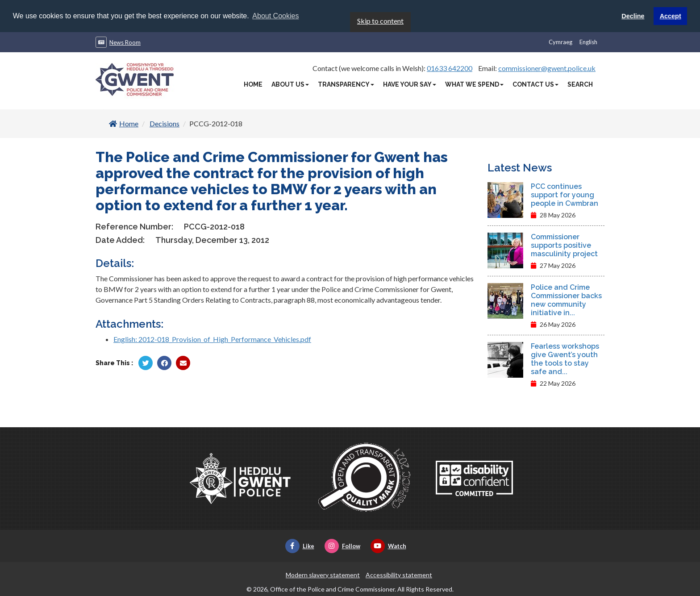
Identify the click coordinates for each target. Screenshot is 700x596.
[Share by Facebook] (164, 363)
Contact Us (535, 84)
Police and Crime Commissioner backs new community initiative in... (566, 300)
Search (580, 84)
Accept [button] (671, 16)
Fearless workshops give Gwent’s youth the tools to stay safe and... (565, 358)
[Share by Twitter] (146, 363)
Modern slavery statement (323, 574)
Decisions (165, 123)
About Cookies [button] (275, 16)
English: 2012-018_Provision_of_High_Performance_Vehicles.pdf (212, 339)
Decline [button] (633, 16)
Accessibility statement (399, 574)
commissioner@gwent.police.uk (547, 68)
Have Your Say (410, 84)
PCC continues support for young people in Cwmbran (565, 194)
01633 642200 (450, 68)
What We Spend (474, 84)
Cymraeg (560, 42)
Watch (388, 546)
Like (300, 546)
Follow (342, 546)
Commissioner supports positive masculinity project (564, 245)
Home (253, 84)
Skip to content (380, 20)
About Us (290, 84)
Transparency (346, 84)
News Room (125, 42)
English (588, 42)
